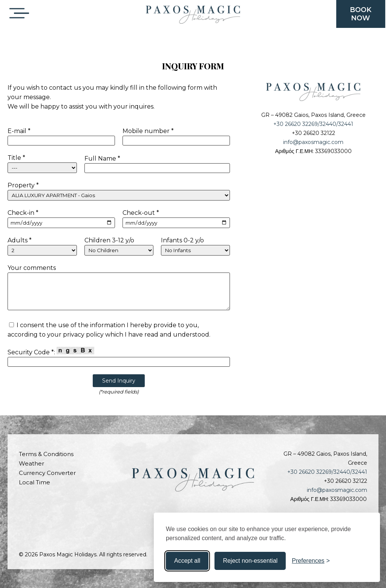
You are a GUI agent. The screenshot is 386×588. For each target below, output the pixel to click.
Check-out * (141, 213)
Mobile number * (148, 131)
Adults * (20, 240)
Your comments (32, 268)
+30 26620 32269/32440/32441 (313, 124)
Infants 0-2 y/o (182, 240)
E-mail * (19, 131)
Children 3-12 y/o (109, 240)
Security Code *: (51, 351)
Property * (23, 185)
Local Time (34, 482)
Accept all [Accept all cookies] (187, 561)
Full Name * (102, 158)
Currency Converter (47, 473)
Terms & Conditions (46, 454)
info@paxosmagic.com (313, 142)
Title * (16, 158)
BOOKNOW (361, 14)
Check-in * (23, 213)
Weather (31, 463)
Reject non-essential (250, 561)
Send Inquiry (119, 381)
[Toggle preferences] (311, 561)
